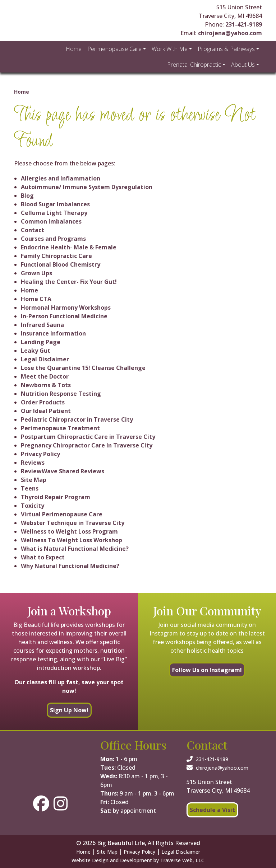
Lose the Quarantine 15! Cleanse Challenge (83, 368)
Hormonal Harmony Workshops (66, 308)
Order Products (43, 402)
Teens (30, 488)
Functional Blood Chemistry (61, 264)
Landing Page (41, 342)
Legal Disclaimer (45, 359)
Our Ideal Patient (46, 411)
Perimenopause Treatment (60, 428)
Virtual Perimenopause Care (62, 514)
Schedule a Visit (212, 810)
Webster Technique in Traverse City (73, 523)
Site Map (34, 480)
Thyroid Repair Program (56, 497)
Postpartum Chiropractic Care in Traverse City (88, 437)
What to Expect (43, 557)
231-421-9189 (244, 24)
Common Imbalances (51, 221)
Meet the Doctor (45, 376)
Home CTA (36, 299)
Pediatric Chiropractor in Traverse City (77, 419)
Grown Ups (36, 273)
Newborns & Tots (46, 385)
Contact (33, 230)
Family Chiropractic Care (56, 256)
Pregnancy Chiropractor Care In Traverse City (87, 445)
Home (22, 92)
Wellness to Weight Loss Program (69, 531)
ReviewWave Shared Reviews (63, 471)
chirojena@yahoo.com (230, 33)
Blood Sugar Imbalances (55, 204)
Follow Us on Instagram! (207, 670)
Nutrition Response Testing (61, 394)
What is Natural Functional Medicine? (75, 549)
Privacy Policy (40, 454)
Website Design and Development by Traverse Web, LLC (138, 860)
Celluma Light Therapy (54, 213)
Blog (27, 196)
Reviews (33, 463)
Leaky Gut (36, 351)
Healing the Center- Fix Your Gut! (69, 282)
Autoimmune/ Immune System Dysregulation (87, 187)
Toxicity (33, 506)
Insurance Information (53, 333)
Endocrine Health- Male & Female (69, 247)
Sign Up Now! (69, 710)
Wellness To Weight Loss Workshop (72, 540)
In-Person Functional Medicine (64, 316)
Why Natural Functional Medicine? (70, 566)
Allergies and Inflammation (61, 178)
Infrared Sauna (42, 325)
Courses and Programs (53, 239)
